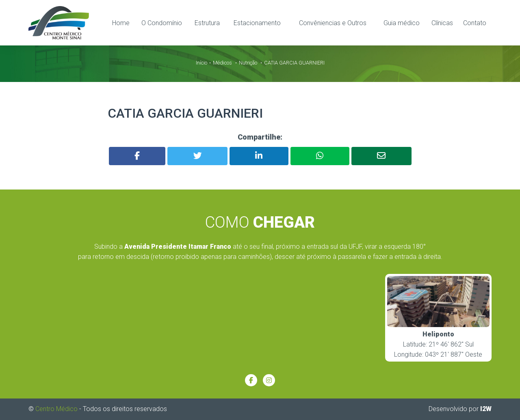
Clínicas (442, 23)
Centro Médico (56, 409)
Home (121, 23)
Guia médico (402, 23)
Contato (475, 23)
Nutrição (248, 63)
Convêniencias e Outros (333, 23)
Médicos (222, 63)
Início (201, 63)
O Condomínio (162, 23)
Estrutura (207, 23)
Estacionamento (257, 23)
